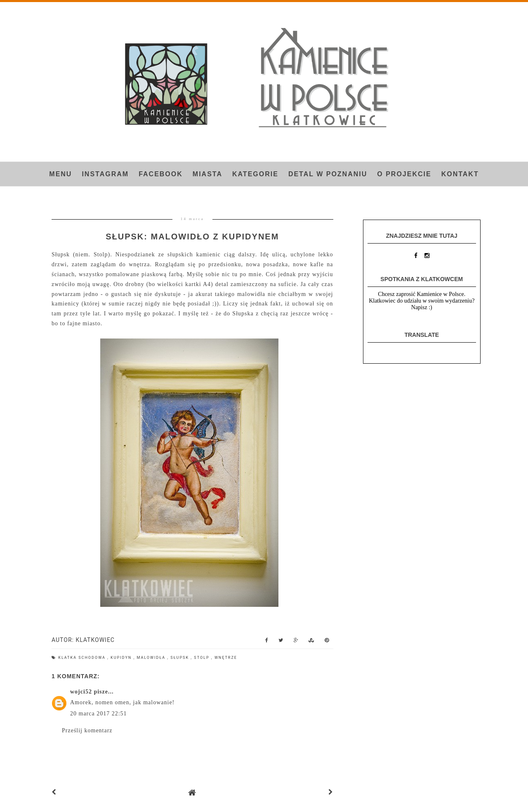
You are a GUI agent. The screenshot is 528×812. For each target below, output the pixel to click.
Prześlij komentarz (87, 730)
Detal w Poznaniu (328, 174)
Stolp (203, 658)
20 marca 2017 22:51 (99, 714)
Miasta (207, 174)
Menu (60, 174)
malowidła (152, 658)
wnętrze (226, 658)
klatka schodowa (83, 658)
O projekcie (404, 174)
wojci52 (81, 692)
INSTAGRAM (105, 174)
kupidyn (122, 658)
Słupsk (180, 658)
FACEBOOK (161, 174)
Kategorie (255, 174)
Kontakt (460, 174)
